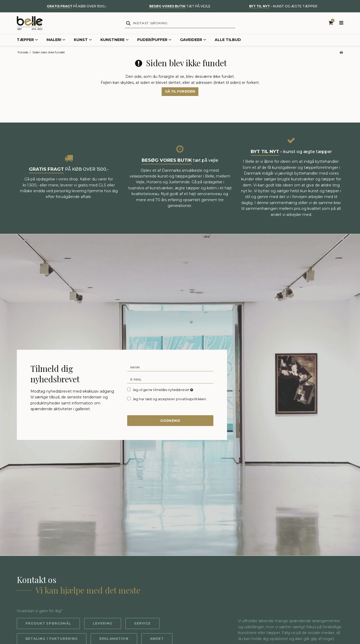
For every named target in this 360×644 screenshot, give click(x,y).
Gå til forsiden (180, 92)
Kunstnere (115, 40)
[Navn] (170, 368)
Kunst (83, 40)
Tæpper (27, 40)
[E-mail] (170, 380)
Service (143, 624)
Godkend (170, 421)
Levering (103, 624)
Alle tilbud (228, 40)
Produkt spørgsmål (48, 624)
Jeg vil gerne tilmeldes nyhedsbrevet (163, 390)
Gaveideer (193, 40)
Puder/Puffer (154, 40)
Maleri (56, 40)
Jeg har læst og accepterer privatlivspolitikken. (170, 399)
